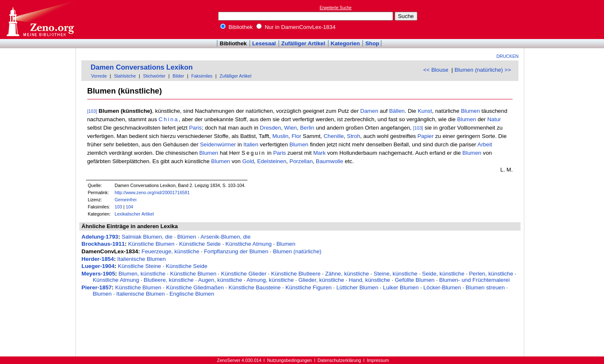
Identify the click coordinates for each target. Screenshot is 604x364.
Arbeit (485, 144)
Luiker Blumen (401, 287)
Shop (372, 43)
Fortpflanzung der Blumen (236, 251)
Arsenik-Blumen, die (225, 237)
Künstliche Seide (200, 244)
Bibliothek (237, 27)
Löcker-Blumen (442, 287)
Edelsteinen (272, 161)
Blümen (187, 237)
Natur (494, 119)
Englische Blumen (192, 294)
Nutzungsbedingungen (290, 360)
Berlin (307, 128)
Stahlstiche (125, 76)
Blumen (470, 111)
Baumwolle (329, 161)
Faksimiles (202, 76)
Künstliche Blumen (151, 244)
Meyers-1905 (98, 274)
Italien (251, 144)
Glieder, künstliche (321, 280)
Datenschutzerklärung (339, 360)
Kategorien (345, 43)
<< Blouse (436, 70)
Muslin (280, 136)
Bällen (397, 111)
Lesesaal (264, 43)
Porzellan (301, 161)
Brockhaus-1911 (103, 244)
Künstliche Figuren (308, 287)
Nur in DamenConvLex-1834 (296, 27)
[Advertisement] (565, 19)
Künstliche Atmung (248, 244)
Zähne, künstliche (347, 274)
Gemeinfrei (125, 200)
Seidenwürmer (218, 144)
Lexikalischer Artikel (134, 214)
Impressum (378, 360)
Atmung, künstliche (270, 280)
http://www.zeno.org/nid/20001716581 (152, 192)
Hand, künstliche (369, 280)
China (169, 119)
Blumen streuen (485, 287)
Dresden (271, 128)
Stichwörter (154, 76)
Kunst (425, 111)
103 (118, 207)
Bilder (178, 76)
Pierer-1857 (96, 287)
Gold (248, 161)
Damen (369, 111)
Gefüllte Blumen (415, 280)
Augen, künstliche (220, 280)
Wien (290, 128)
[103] (92, 111)
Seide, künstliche (443, 274)
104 (130, 207)
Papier (426, 136)
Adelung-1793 (100, 237)
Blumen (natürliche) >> (483, 70)
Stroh (354, 136)
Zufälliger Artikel (303, 43)
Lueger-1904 (98, 266)
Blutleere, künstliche (169, 280)
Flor (296, 136)
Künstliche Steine (139, 266)
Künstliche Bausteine (255, 287)
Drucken (508, 56)
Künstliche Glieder (244, 274)
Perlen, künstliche (491, 274)
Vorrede (99, 76)
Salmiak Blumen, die (147, 237)
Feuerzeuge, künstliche (170, 251)
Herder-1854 (98, 259)
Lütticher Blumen (357, 287)
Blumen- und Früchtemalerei (474, 280)
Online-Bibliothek (40, 19)
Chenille (333, 136)
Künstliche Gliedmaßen (195, 287)
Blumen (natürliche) (297, 251)
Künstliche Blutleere (296, 274)
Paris (195, 128)
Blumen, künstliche (142, 274)
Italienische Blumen (142, 259)
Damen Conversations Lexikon (142, 67)
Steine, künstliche (396, 274)
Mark (320, 153)
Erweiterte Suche (336, 8)
